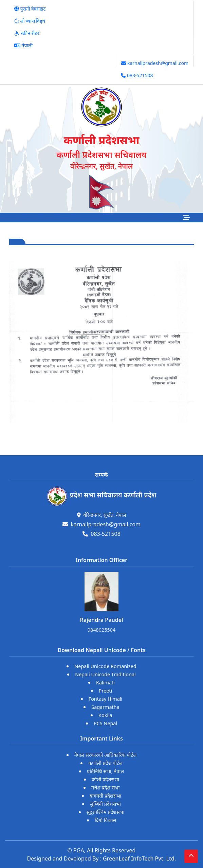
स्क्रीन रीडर (27, 33)
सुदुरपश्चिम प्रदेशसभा (106, 812)
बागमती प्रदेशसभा (106, 796)
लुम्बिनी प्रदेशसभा (105, 804)
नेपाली (23, 45)
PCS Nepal (105, 723)
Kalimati (105, 683)
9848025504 (101, 630)
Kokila (105, 715)
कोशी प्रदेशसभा (105, 779)
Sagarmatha (105, 707)
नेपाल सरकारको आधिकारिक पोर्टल (106, 755)
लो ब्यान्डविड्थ (30, 21)
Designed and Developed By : (102, 858)
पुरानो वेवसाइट (30, 9)
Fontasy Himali (106, 699)
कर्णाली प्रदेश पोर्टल (105, 763)
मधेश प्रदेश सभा (106, 788)
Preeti (106, 691)
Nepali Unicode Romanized (105, 666)
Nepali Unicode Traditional (105, 674)
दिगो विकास (105, 820)
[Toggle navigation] (186, 218)
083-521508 (137, 75)
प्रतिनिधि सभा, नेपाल (105, 771)
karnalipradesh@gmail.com (155, 63)
